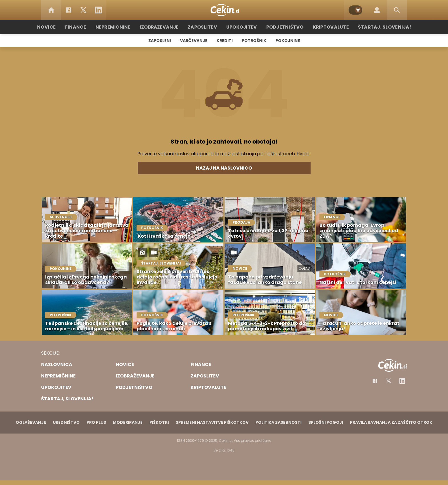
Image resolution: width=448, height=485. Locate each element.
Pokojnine (288, 41)
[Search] (397, 10)
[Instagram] (402, 381)
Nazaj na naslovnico (224, 168)
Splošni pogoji (326, 422)
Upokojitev (242, 27)
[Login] (377, 10)
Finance (86, 27)
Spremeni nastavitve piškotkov (212, 422)
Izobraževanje (164, 27)
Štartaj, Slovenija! (375, 27)
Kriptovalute (325, 27)
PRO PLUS (96, 422)
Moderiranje (128, 422)
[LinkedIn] (98, 10)
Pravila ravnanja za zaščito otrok (391, 422)
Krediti (225, 41)
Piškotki (159, 422)
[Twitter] (83, 10)
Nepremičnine (121, 27)
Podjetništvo (282, 27)
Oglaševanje (31, 422)
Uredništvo (66, 422)
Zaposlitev (205, 27)
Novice (58, 27)
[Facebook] (69, 10)
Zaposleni (160, 41)
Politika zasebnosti (278, 422)
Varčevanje (194, 41)
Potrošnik (254, 41)
